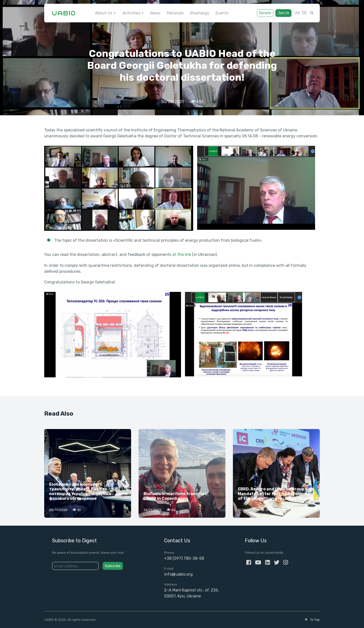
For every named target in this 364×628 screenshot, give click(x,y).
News (155, 13)
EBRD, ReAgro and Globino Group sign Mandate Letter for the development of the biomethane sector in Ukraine (276, 494)
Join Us (283, 13)
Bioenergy (200, 13)
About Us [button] (104, 13)
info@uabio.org (178, 574)
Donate (265, 13)
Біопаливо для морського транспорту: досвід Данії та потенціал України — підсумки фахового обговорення (80, 491)
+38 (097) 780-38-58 (184, 558)
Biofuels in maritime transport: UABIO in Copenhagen (176, 496)
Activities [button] (131, 13)
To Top (312, 620)
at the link (182, 255)
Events (222, 13)
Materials (175, 13)
